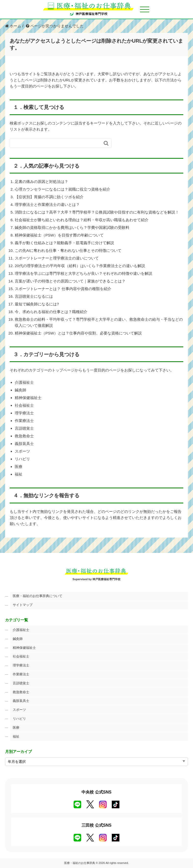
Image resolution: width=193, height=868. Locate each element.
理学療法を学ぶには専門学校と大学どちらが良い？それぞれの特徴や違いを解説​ (84, 273)
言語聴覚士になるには (34, 296)
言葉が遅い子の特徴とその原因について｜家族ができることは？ (70, 281)
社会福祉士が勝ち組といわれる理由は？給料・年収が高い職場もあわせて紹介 (82, 220)
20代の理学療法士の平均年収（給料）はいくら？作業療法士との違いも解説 (80, 266)
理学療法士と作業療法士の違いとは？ (47, 204)
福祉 (19, 474)
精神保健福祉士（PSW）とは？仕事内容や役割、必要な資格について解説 (78, 333)
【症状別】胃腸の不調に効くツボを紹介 (49, 197)
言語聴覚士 (24, 428)
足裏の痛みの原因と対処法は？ (42, 182)
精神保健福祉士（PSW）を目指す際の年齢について (59, 235)
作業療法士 (24, 421)
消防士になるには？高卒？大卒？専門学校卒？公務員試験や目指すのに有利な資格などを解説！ (97, 212)
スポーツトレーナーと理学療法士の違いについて (57, 258)
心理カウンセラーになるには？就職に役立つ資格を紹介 (63, 189)
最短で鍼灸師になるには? (37, 304)
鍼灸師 (20, 390)
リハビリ (22, 459)
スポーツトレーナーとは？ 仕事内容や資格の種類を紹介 (63, 289)
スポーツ (22, 451)
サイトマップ (23, 605)
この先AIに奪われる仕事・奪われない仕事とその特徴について (68, 250)
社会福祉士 (24, 405)
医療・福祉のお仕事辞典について (38, 596)
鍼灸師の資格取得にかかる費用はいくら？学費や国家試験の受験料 (72, 227)
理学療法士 (24, 413)
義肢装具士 (24, 444)
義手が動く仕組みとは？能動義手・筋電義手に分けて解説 (64, 243)
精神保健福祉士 (28, 398)
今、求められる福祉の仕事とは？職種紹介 (51, 312)
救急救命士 (24, 436)
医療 (19, 467)
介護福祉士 (24, 382)
